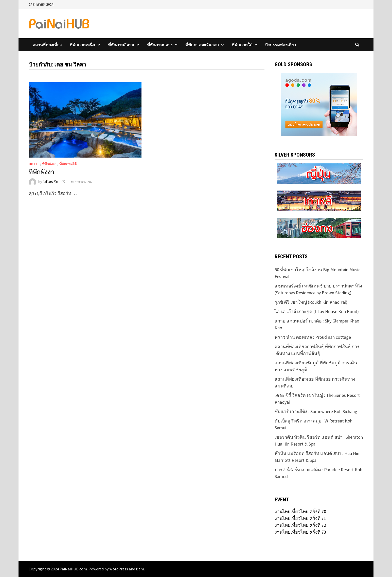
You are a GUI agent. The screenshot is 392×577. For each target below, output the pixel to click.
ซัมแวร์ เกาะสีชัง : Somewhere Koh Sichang (316, 411)
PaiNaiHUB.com (73, 569)
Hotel (34, 164)
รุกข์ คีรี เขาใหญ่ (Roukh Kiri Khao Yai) (311, 302)
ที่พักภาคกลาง (160, 45)
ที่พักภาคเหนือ (82, 45)
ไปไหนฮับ (50, 182)
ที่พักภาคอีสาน (121, 45)
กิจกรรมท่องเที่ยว (281, 45)
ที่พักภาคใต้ (242, 45)
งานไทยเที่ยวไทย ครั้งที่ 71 (300, 518)
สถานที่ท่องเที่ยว (47, 45)
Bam (140, 569)
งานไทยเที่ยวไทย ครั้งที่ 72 (300, 525)
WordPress (119, 569)
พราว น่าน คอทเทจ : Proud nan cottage (313, 337)
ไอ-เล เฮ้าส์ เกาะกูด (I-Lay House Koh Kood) (317, 311)
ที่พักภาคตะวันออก (202, 45)
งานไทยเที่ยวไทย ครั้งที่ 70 (300, 511)
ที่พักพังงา (49, 164)
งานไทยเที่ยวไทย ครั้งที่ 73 (300, 532)
